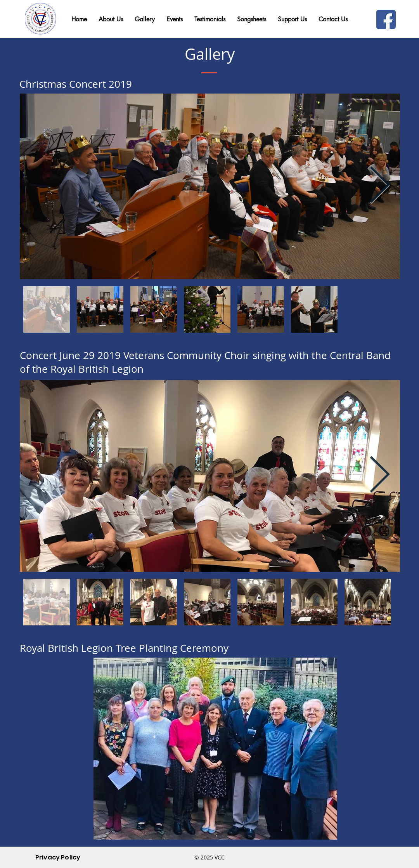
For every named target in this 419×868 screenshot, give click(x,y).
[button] (333, 19)
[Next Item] (379, 186)
